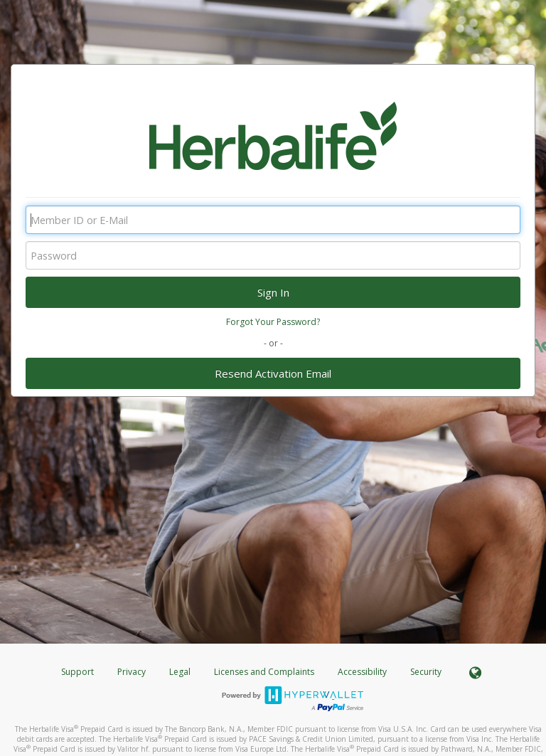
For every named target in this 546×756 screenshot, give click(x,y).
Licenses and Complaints (265, 672)
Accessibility (362, 672)
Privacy (132, 672)
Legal (180, 672)
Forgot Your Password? (273, 322)
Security (426, 672)
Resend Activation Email (273, 373)
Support (77, 672)
